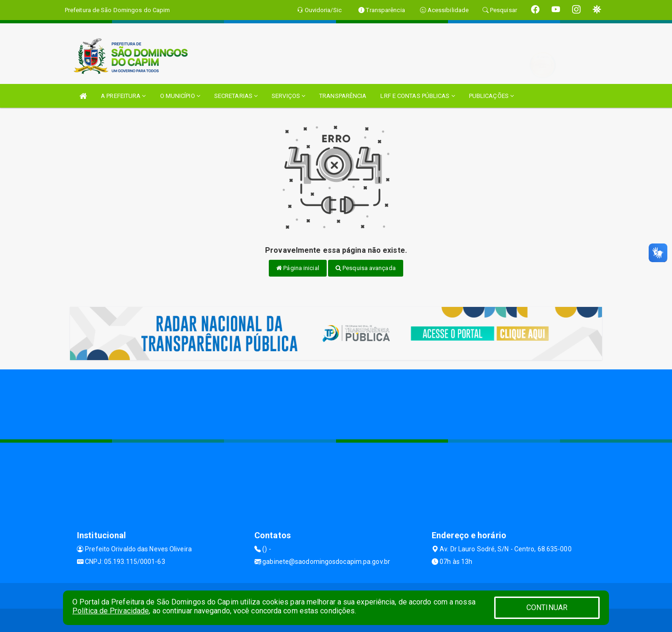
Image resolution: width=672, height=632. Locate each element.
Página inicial (298, 268)
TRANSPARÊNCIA (343, 96)
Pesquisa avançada (366, 268)
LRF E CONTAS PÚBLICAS (417, 96)
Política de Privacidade (111, 611)
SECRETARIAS (236, 96)
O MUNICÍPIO (180, 96)
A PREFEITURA (123, 96)
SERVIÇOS (288, 96)
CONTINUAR (547, 608)
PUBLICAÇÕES (491, 96)
